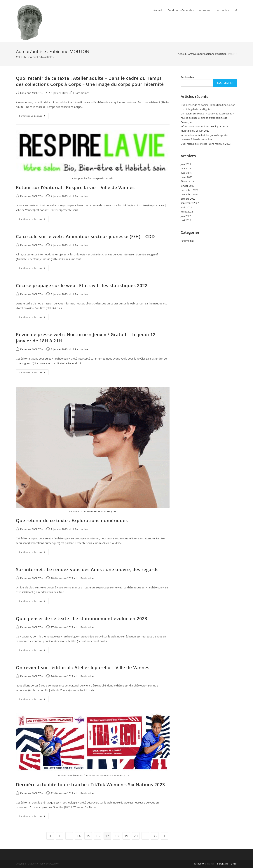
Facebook (199, 864)
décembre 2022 (190, 190)
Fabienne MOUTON (32, 93)
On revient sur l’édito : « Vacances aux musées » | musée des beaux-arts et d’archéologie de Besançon (208, 118)
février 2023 (187, 181)
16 (98, 836)
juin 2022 (186, 216)
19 (126, 836)
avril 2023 (186, 173)
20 (136, 836)
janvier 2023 (188, 186)
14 (79, 836)
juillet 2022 (187, 212)
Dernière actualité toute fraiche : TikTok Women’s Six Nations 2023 (91, 784)
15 (88, 836)
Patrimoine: (82, 93)
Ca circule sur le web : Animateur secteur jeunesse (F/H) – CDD (86, 236)
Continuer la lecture (34, 116)
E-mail (234, 864)
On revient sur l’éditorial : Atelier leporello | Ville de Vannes (83, 667)
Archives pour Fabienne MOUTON (207, 54)
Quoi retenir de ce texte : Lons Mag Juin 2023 (206, 144)
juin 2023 (186, 164)
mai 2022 (186, 220)
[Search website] (236, 10)
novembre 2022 (190, 194)
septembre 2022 (190, 203)
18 (117, 836)
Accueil (182, 54)
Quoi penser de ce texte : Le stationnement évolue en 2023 (82, 618)
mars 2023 (187, 177)
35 (155, 836)
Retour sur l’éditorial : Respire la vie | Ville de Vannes (75, 187)
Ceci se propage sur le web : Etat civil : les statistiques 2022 (82, 285)
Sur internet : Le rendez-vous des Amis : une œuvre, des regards (87, 569)
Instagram (223, 864)
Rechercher (188, 77)
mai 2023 (186, 168)
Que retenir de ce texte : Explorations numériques (72, 520)
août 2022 (186, 207)
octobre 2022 (188, 199)
